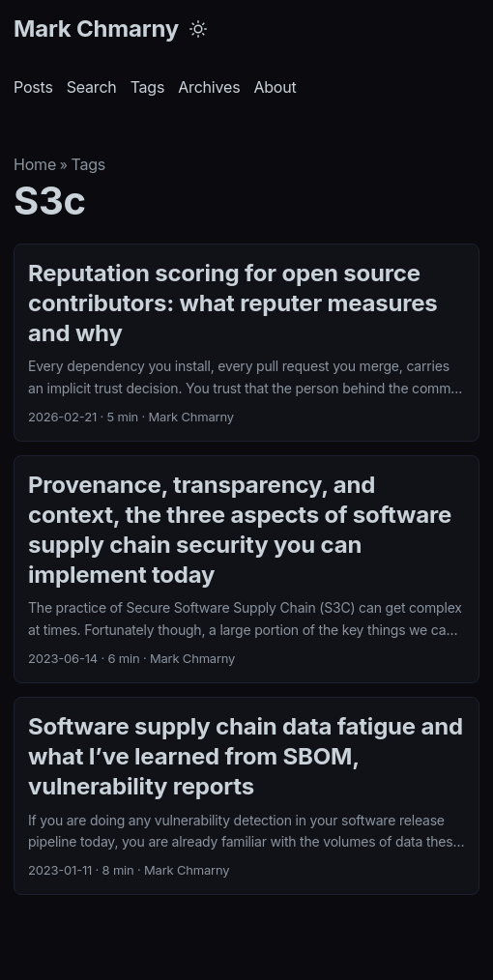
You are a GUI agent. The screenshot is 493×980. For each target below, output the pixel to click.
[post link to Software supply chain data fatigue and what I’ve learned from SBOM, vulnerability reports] (246, 796)
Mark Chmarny (96, 29)
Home (35, 164)
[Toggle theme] (198, 29)
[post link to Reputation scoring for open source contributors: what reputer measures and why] (246, 343)
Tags (88, 164)
